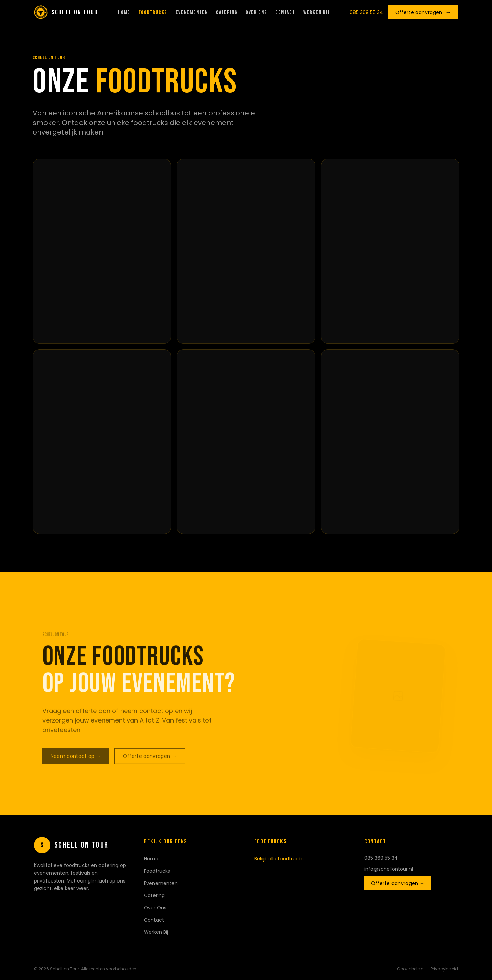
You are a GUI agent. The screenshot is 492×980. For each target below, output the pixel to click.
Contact (285, 12)
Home (124, 12)
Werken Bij (316, 12)
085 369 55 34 (366, 12)
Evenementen (192, 12)
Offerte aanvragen (423, 12)
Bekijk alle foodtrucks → (282, 859)
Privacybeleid (444, 969)
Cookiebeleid (410, 969)
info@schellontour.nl (389, 869)
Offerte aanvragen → (398, 883)
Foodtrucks (153, 12)
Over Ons (256, 12)
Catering (227, 12)
